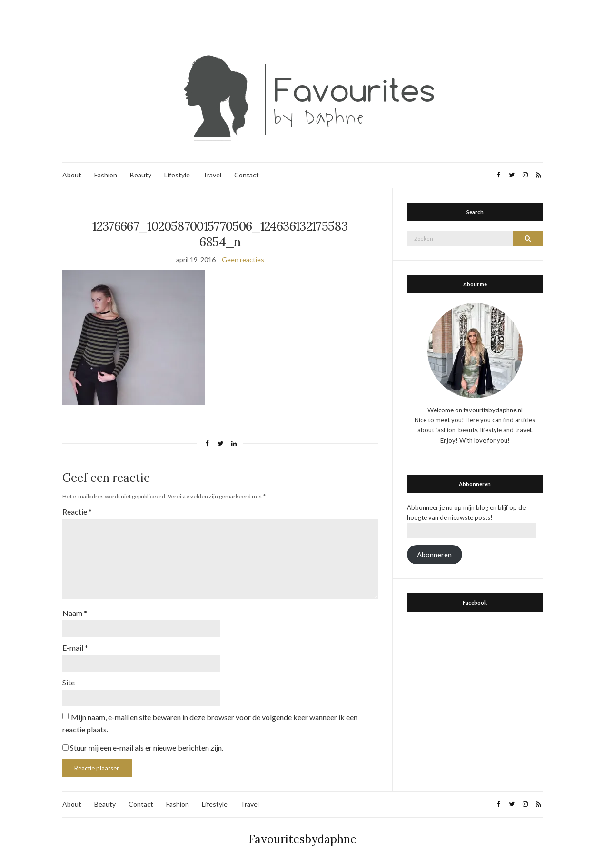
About (72, 175)
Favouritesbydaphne (302, 839)
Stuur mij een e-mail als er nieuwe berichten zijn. (147, 747)
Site (69, 682)
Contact (247, 175)
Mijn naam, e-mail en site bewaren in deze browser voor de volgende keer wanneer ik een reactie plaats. (210, 723)
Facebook (475, 602)
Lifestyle (177, 175)
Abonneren (434, 555)
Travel (212, 175)
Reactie (77, 512)
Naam (75, 613)
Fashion (106, 175)
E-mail (75, 648)
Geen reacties (243, 259)
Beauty (141, 175)
